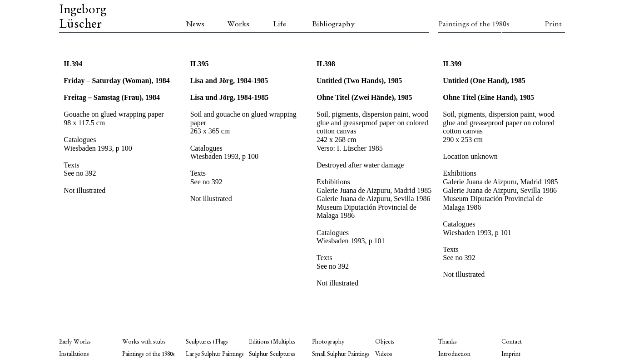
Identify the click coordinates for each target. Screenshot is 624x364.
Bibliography (333, 25)
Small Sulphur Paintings (341, 354)
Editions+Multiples (272, 342)
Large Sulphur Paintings (215, 354)
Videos (384, 354)
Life (280, 25)
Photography (328, 342)
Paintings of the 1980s (470, 25)
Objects (385, 342)
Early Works (75, 342)
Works (238, 25)
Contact (512, 342)
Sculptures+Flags (207, 342)
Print (553, 25)
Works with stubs (144, 342)
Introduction (454, 354)
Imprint (511, 354)
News (195, 25)
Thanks (448, 342)
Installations (74, 354)
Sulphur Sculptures (272, 354)
